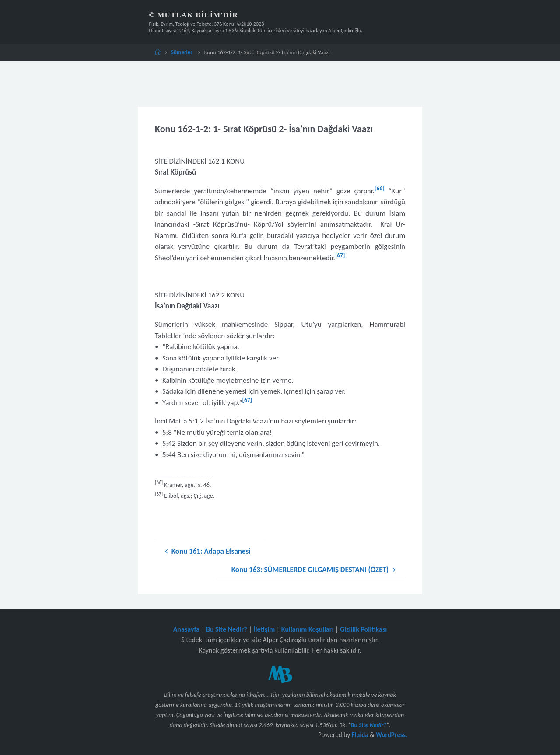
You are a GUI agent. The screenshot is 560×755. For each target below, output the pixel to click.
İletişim (264, 629)
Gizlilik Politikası (363, 629)
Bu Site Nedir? (227, 629)
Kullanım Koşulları (308, 629)
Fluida (359, 735)
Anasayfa (187, 629)
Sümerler (182, 52)
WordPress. (392, 735)
